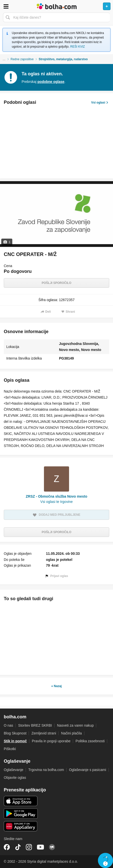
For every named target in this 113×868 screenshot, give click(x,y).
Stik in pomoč (15, 741)
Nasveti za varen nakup (75, 725)
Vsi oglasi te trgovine (56, 502)
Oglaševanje (14, 770)
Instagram (29, 847)
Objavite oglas (15, 778)
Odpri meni (6, 6)
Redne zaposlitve (22, 59)
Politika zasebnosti (90, 741)
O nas (8, 725)
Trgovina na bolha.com (46, 770)
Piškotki (10, 749)
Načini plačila (71, 733)
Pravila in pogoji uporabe (51, 741)
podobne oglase (51, 82)
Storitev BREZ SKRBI (35, 725)
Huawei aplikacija (21, 826)
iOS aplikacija (21, 801)
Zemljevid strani (44, 733)
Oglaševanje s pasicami (88, 770)
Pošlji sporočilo (56, 283)
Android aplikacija (21, 814)
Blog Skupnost (15, 733)
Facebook (7, 847)
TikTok (18, 847)
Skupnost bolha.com (52, 847)
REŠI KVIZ (78, 47)
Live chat (105, 860)
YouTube (40, 847)
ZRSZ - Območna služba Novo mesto (56, 496)
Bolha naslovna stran (56, 6)
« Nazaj (56, 686)
